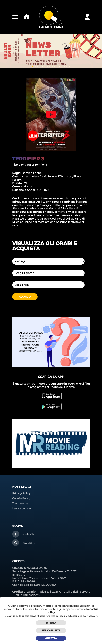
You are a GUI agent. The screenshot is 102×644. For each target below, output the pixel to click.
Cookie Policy (21, 498)
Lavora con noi (22, 509)
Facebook (27, 534)
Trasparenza (20, 504)
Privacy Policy (21, 493)
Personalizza (51, 630)
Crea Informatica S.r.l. (37, 592)
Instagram (28, 543)
